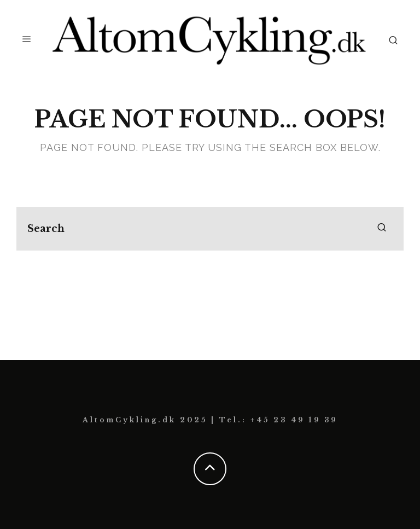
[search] (382, 229)
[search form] (210, 229)
